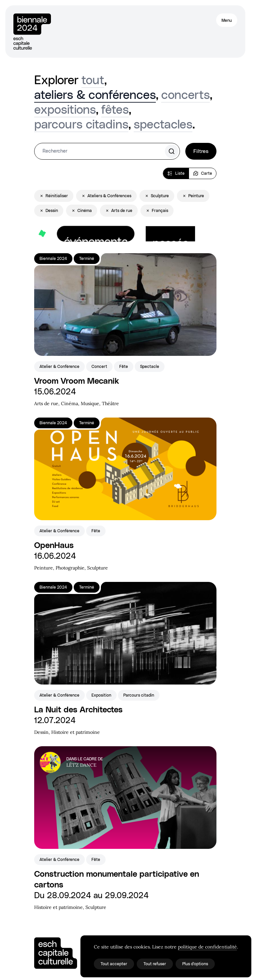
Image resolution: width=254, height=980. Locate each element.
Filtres (201, 151)
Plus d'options (195, 964)
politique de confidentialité (207, 947)
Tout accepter (114, 964)
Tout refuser (155, 964)
